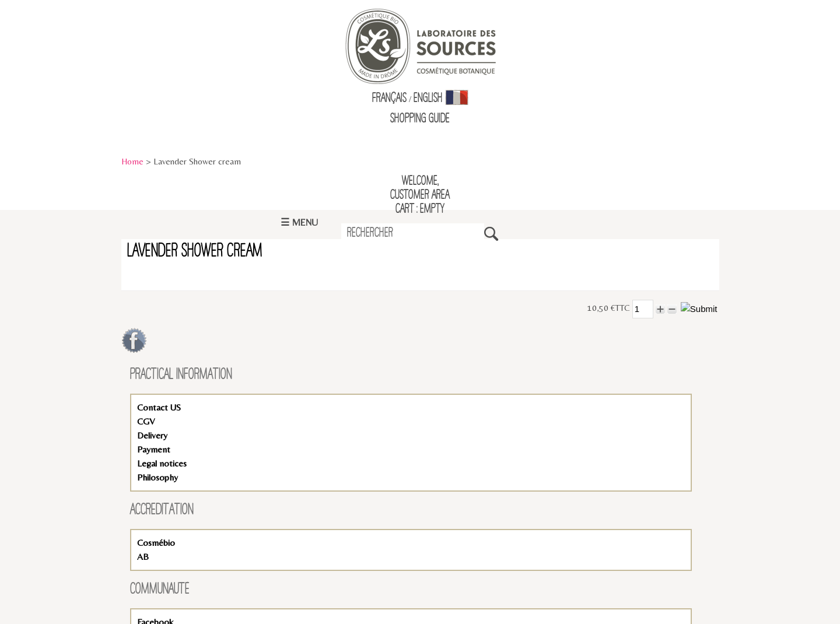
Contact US (159, 407)
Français (389, 99)
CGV (146, 421)
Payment (154, 449)
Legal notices (162, 463)
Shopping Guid (418, 119)
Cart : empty (420, 209)
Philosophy (157, 477)
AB (143, 557)
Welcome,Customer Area (420, 188)
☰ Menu (299, 222)
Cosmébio (156, 543)
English (428, 99)
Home (132, 161)
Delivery (152, 435)
